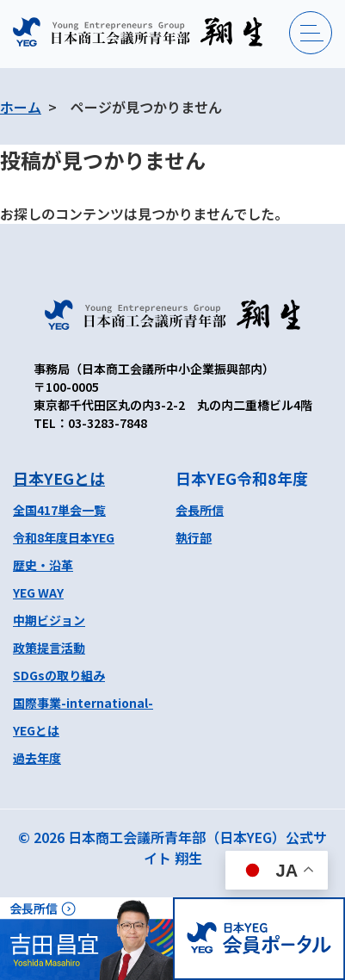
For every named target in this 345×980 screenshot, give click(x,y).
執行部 (194, 537)
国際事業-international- (83, 703)
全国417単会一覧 (59, 510)
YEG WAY (38, 592)
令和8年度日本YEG (64, 537)
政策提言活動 (49, 648)
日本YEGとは (59, 478)
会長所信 (200, 510)
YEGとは (36, 730)
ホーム (21, 107)
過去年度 (37, 758)
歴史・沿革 (43, 565)
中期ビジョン (49, 620)
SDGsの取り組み (59, 675)
